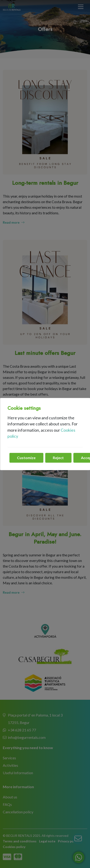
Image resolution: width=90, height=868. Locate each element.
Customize (26, 458)
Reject (58, 458)
